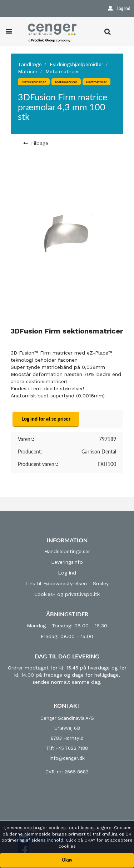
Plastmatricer (96, 82)
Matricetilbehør (34, 82)
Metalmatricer (62, 71)
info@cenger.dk (67, 758)
